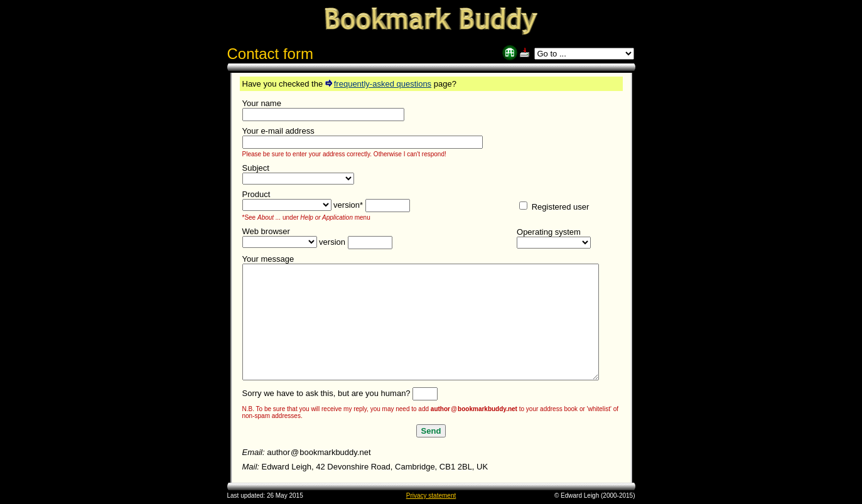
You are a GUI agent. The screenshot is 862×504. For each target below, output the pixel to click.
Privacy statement (431, 496)
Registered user (554, 207)
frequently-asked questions (378, 84)
